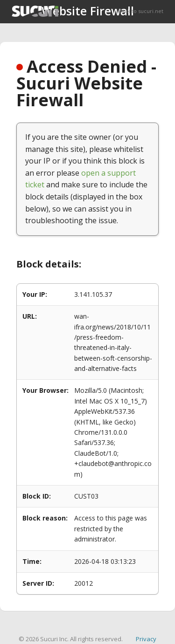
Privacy (146, 639)
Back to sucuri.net (141, 11)
